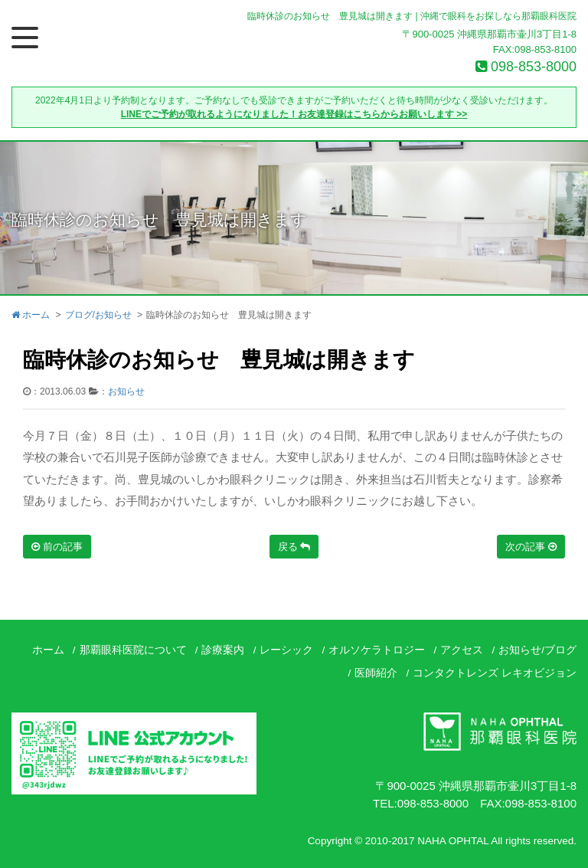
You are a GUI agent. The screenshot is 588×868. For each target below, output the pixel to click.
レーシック (286, 650)
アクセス (462, 650)
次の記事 (531, 547)
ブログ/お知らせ (98, 315)
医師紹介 (376, 673)
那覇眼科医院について (133, 650)
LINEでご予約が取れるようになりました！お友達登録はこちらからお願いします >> (294, 114)
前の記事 (57, 547)
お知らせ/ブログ (537, 650)
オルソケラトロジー (377, 650)
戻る (294, 547)
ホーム (31, 315)
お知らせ (126, 391)
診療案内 (223, 650)
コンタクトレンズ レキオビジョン (495, 673)
